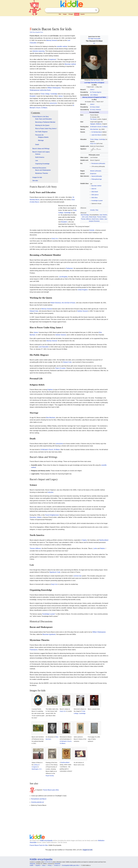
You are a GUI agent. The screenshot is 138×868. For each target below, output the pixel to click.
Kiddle (32, 865)
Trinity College (94, 139)
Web (60, 14)
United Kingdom (83, 290)
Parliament (69, 268)
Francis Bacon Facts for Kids (39, 845)
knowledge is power (49, 614)
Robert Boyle (93, 217)
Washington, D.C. (37, 769)
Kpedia (77, 14)
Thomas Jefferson (86, 219)
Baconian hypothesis (49, 634)
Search (96, 10)
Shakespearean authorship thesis (40, 90)
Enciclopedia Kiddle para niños (70, 865)
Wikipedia (33, 864)
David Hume (95, 219)
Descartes (33, 517)
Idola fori (94, 189)
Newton (103, 548)
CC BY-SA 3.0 (48, 862)
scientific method (62, 46)
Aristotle (92, 210)
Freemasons (34, 650)
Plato (97, 210)
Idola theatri (95, 192)
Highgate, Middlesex (96, 124)
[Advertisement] (69, 21)
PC (94, 43)
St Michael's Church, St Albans (99, 127)
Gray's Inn (93, 144)
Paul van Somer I (95, 80)
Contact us (57, 865)
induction (51, 492)
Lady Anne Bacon (96, 135)
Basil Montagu (85, 215)
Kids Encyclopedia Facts (36, 32)
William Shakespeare (54, 88)
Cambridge (102, 139)
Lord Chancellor (43, 347)
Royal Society (50, 776)
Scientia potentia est (37, 802)
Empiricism (93, 174)
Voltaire (101, 219)
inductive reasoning (38, 51)
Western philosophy (96, 171)
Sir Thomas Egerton (96, 92)
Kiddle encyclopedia (46, 841)
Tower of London (60, 368)
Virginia (84, 540)
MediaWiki (57, 864)
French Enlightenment (52, 515)
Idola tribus (94, 198)
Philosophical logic (97, 179)
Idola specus (95, 195)
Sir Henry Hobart (95, 107)
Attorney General (51, 40)
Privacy (50, 865)
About (44, 865)
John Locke (85, 217)
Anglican (50, 390)
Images (65, 14)
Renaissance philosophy (98, 163)
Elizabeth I (33, 96)
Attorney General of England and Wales (94, 97)
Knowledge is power (97, 201)
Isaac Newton (103, 215)
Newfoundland (104, 540)
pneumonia (53, 103)
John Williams (94, 95)
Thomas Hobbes (102, 217)
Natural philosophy (97, 176)
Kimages (71, 14)
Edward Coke (34, 311)
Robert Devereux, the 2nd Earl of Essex (63, 303)
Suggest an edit (87, 850)
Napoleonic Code (55, 572)
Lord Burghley (63, 277)
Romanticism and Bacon (39, 799)
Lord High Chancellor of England (94, 83)
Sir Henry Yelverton (96, 110)
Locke (95, 548)
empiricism (53, 59)
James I (92, 90)
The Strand (93, 119)
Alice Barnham (94, 129)
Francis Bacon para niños (51, 790)
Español (83, 14)
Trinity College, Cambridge (49, 94)
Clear (92, 10)
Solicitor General (82, 311)
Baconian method (96, 186)
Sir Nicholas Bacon (97, 132)
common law (77, 576)
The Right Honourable (94, 39)
